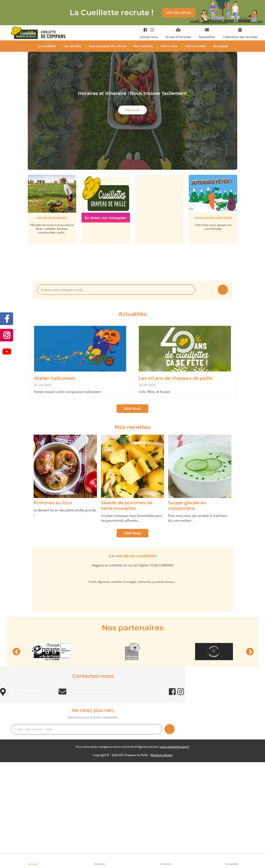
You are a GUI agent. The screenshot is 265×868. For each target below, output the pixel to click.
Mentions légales (162, 755)
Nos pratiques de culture (108, 46)
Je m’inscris (223, 290)
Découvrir (132, 110)
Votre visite (169, 46)
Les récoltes (72, 46)
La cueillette (47, 46)
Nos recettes (143, 46)
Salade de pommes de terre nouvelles (127, 506)
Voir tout (132, 408)
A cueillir (166, 864)
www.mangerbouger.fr (175, 747)
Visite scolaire (195, 46)
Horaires (99, 864)
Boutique (220, 46)
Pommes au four (53, 503)
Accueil (33, 864)
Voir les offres (179, 13)
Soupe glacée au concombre (187, 506)
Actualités (232, 864)
